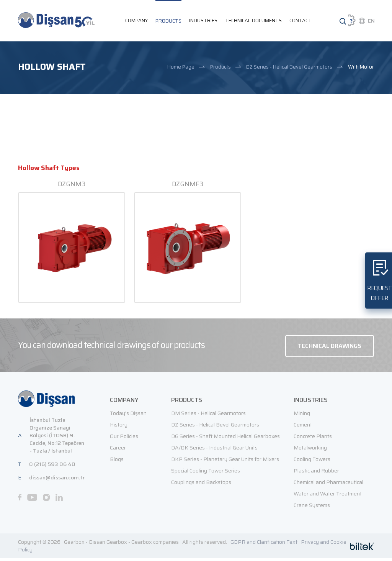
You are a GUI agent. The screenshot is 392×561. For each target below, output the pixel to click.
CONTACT (301, 21)
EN (371, 21)
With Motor (361, 68)
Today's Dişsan (128, 416)
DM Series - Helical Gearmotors (208, 416)
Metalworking (310, 450)
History (119, 427)
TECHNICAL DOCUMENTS (253, 21)
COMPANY (136, 21)
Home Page (181, 68)
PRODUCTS (168, 21)
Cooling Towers (312, 462)
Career (118, 450)
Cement (303, 427)
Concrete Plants (313, 439)
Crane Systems (312, 508)
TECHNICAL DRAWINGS (329, 348)
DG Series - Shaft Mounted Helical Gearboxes (225, 439)
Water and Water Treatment (328, 496)
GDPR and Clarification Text (264, 545)
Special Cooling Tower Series (206, 473)
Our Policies (124, 439)
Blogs (117, 462)
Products (220, 68)
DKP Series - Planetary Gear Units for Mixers (225, 462)
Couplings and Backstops (201, 485)
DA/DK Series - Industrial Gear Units (214, 450)
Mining (302, 416)
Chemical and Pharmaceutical (328, 485)
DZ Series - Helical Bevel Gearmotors (289, 68)
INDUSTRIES (203, 21)
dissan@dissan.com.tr (57, 480)
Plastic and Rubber (316, 473)
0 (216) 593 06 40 (52, 467)
